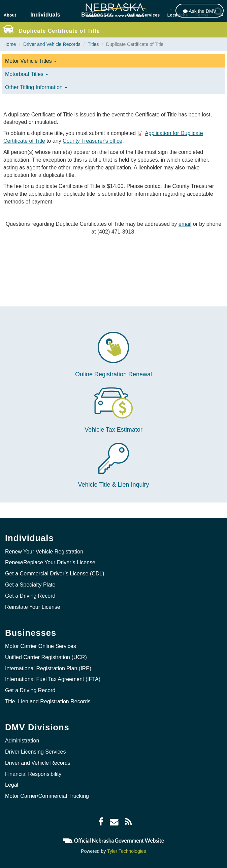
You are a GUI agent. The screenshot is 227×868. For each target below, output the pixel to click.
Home (10, 44)
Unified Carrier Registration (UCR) (46, 657)
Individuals (45, 15)
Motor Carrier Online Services (41, 646)
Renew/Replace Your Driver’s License (50, 562)
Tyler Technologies (127, 851)
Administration (22, 741)
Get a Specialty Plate (30, 585)
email (185, 224)
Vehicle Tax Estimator (114, 430)
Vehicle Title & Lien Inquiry (113, 485)
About (10, 15)
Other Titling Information (36, 87)
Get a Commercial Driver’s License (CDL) (55, 574)
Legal (12, 785)
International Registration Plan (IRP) (48, 668)
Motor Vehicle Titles (31, 61)
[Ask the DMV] (200, 11)
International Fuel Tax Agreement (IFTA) (53, 679)
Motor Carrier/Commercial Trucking (47, 796)
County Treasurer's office (92, 141)
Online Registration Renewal (114, 374)
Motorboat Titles (27, 74)
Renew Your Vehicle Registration (44, 552)
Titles (93, 44)
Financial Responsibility (33, 774)
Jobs (9, 32)
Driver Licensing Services (36, 752)
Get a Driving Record (30, 596)
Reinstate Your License (33, 607)
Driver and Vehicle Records (52, 44)
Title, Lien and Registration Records (48, 701)
